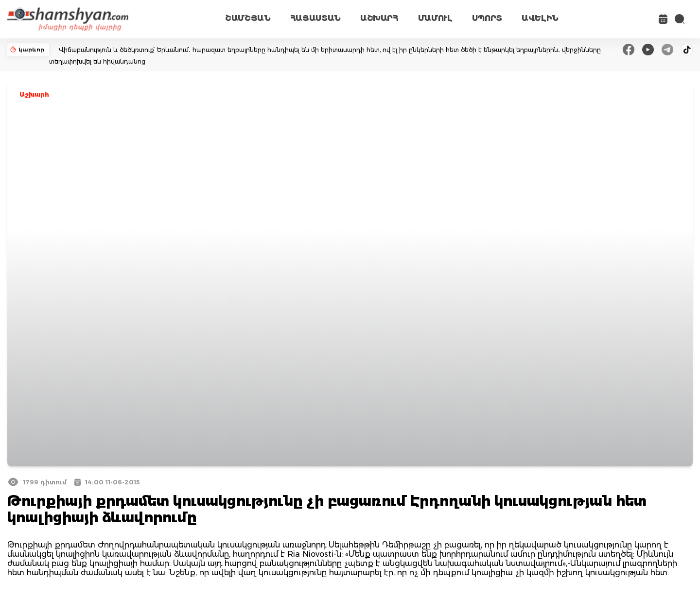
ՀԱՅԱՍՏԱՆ (315, 18)
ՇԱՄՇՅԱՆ (248, 18)
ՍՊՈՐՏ (487, 18)
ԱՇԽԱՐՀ (379, 18)
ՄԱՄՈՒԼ (435, 18)
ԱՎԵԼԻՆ (540, 18)
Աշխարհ (34, 94)
